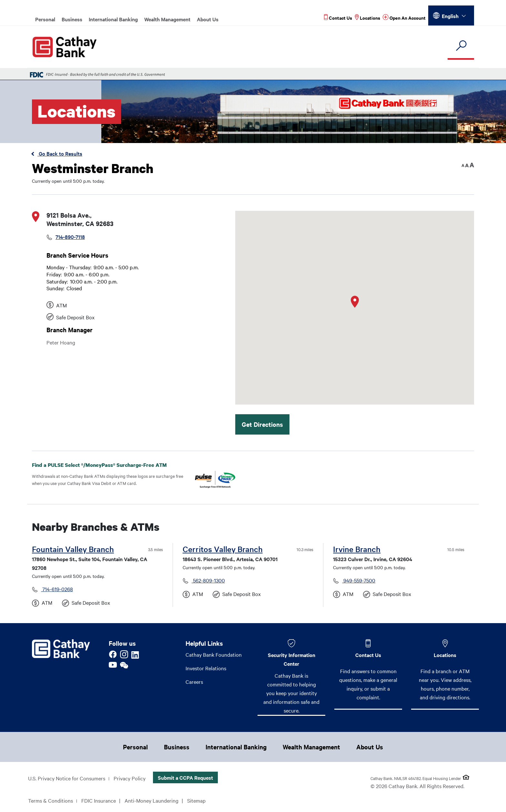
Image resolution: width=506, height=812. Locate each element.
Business (72, 19)
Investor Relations (206, 668)
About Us (208, 19)
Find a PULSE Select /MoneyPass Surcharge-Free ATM (105, 465)
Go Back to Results (60, 153)
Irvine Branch (357, 549)
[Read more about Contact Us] (338, 18)
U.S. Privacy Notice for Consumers (67, 778)
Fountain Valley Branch (73, 549)
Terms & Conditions (51, 800)
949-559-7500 (359, 580)
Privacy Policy (130, 778)
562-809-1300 (208, 580)
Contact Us (368, 655)
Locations (445, 655)
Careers (194, 682)
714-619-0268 (57, 589)
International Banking (113, 19)
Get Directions (262, 424)
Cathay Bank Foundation (214, 654)
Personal (45, 19)
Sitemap (196, 800)
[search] (461, 46)
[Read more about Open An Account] (404, 18)
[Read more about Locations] (367, 18)
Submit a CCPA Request (185, 777)
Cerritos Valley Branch (223, 549)
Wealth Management (167, 19)
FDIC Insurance (99, 800)
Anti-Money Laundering (152, 800)
